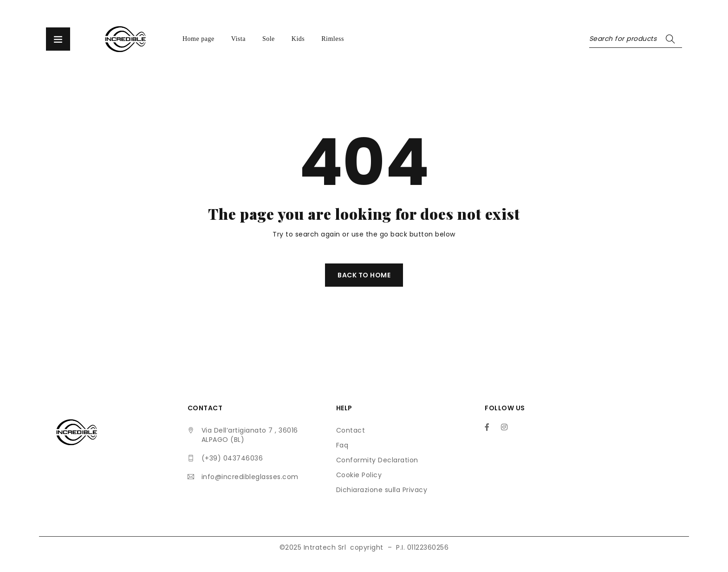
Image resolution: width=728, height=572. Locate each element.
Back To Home (364, 275)
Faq (342, 445)
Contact (351, 430)
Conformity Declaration (377, 460)
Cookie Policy (359, 475)
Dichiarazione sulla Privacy (382, 490)
